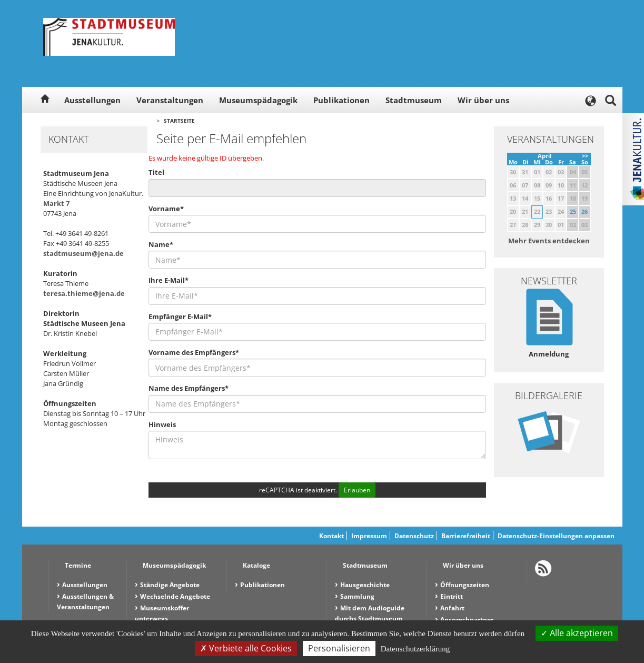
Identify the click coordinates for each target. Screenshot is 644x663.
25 (573, 211)
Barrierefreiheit (466, 536)
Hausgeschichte (365, 585)
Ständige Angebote (170, 585)
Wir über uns (483, 100)
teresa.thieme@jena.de (84, 293)
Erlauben (357, 490)
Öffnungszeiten (465, 585)
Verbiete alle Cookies (246, 648)
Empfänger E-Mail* (180, 316)
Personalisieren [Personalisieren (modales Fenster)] (339, 648)
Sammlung (357, 596)
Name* (161, 244)
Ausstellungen (92, 100)
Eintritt (452, 596)
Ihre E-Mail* (169, 280)
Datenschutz (414, 536)
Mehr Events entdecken (549, 241)
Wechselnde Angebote (175, 596)
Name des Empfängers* (189, 388)
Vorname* (166, 209)
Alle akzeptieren (577, 633)
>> (585, 156)
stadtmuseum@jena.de (83, 253)
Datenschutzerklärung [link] (415, 649)
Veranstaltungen (170, 100)
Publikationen (341, 100)
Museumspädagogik (258, 100)
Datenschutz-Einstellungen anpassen (556, 536)
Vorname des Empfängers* (194, 352)
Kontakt (331, 536)
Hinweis (162, 424)
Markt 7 (56, 203)
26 (584, 211)
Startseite (179, 121)
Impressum (369, 536)
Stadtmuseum (414, 100)
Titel (156, 172)
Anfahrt (452, 608)
